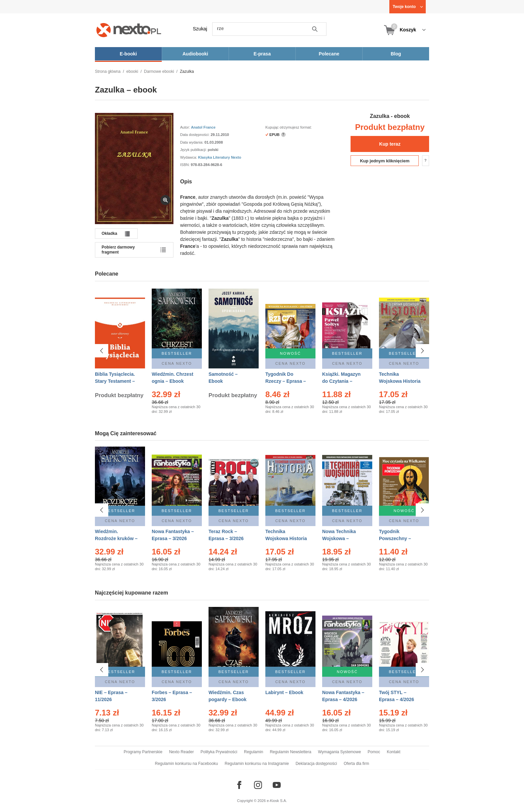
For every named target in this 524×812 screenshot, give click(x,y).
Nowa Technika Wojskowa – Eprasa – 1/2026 (340, 538)
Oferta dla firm (356, 764)
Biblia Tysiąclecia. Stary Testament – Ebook (115, 381)
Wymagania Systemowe (339, 752)
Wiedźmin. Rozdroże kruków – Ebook (116, 538)
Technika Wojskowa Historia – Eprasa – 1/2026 (286, 538)
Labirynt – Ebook (284, 692)
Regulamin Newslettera (290, 752)
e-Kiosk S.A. (277, 801)
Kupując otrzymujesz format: (289, 127)
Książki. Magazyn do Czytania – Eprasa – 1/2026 (341, 381)
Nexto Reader (181, 752)
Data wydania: (192, 142)
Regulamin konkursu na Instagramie (257, 764)
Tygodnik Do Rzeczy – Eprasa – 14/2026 (286, 381)
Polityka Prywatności (219, 752)
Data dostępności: (195, 135)
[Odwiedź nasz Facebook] (239, 785)
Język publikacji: (194, 150)
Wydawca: (189, 157)
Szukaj (200, 29)
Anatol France (203, 127)
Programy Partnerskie (143, 752)
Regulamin (253, 752)
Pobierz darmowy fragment (118, 250)
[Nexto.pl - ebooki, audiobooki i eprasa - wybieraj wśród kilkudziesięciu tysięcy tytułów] (129, 30)
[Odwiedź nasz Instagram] (258, 785)
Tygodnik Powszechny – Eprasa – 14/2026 (398, 538)
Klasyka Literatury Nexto (220, 157)
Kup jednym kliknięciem (385, 161)
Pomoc (374, 752)
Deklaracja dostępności (316, 764)
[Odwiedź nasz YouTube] (277, 785)
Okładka (109, 233)
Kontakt (394, 752)
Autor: (185, 127)
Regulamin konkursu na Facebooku (187, 764)
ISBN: (185, 165)
